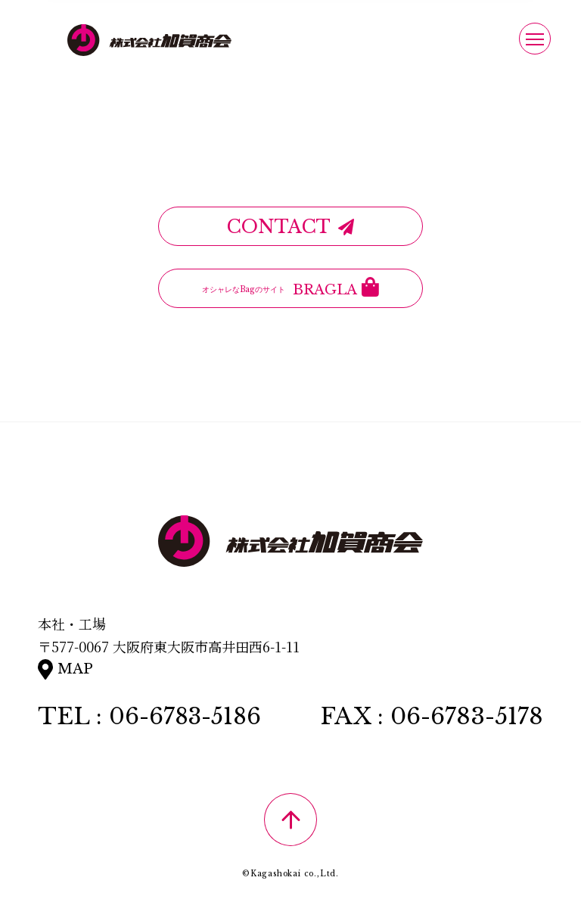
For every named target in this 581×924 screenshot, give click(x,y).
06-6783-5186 (187, 716)
